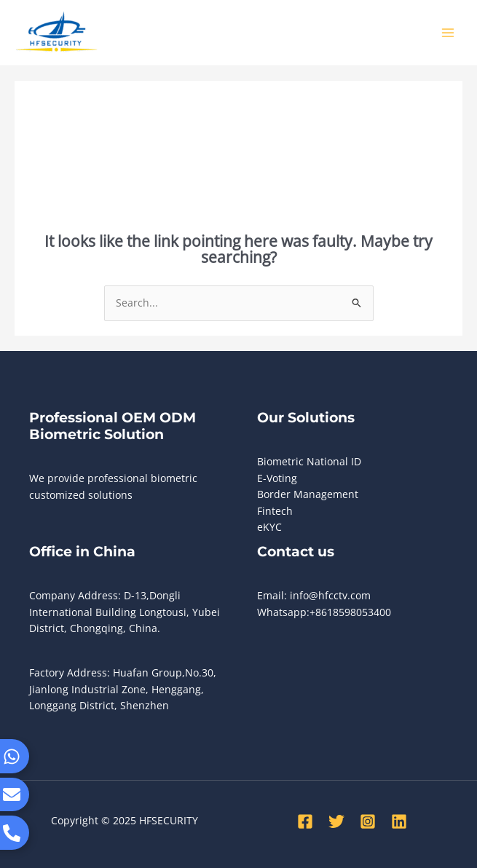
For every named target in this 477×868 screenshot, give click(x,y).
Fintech (275, 511)
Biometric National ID (309, 461)
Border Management (308, 494)
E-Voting (277, 478)
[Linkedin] (399, 821)
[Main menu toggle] (448, 32)
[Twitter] (336, 821)
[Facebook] (305, 821)
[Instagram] (368, 821)
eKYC (269, 527)
